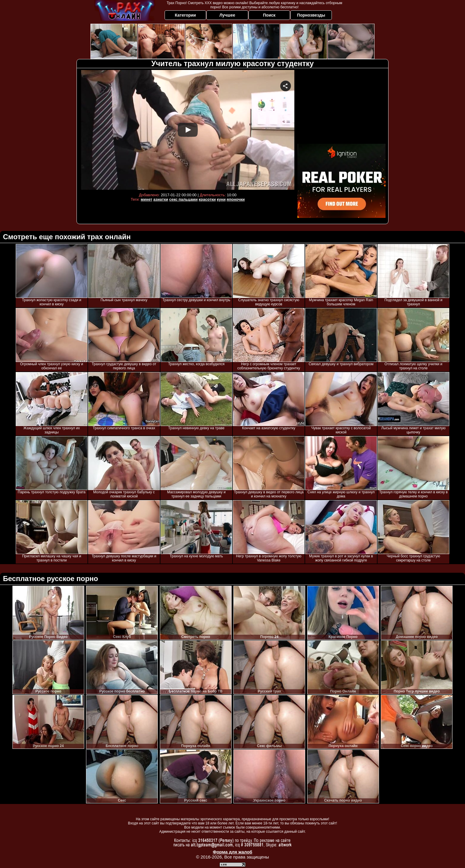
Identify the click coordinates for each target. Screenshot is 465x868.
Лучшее (227, 15)
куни (221, 199)
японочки (236, 199)
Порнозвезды (311, 15)
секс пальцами (184, 199)
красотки (207, 199)
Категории (185, 15)
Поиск (269, 15)
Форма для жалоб (232, 852)
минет (146, 199)
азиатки (161, 199)
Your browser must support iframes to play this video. (188, 130)
